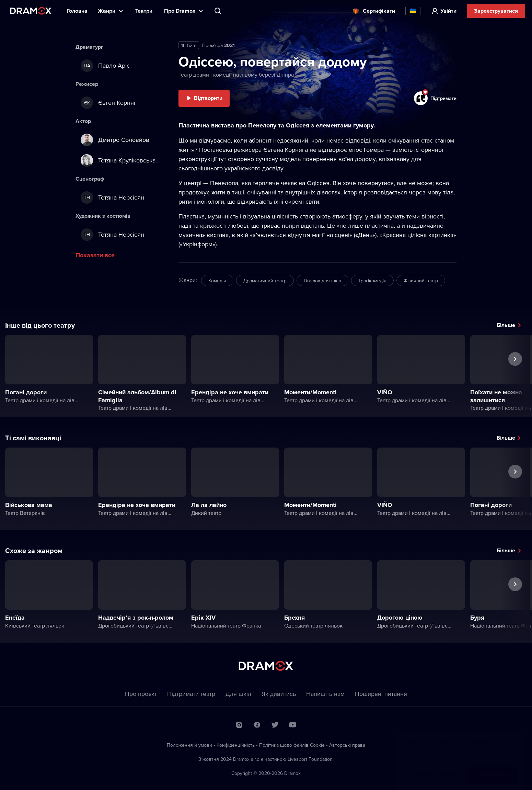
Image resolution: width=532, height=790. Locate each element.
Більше (506, 325)
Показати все (95, 255)
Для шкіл (238, 694)
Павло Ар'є (105, 66)
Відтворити (208, 98)
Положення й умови (189, 745)
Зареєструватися (496, 11)
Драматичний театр (265, 281)
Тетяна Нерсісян (112, 197)
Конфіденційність (236, 745)
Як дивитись (279, 694)
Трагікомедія (372, 281)
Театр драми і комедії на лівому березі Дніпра (236, 75)
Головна (77, 11)
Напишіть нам (325, 694)
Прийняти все (493, 768)
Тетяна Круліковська (118, 160)
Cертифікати (379, 11)
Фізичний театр (421, 281)
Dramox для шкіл (322, 281)
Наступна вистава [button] (515, 375)
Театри (144, 11)
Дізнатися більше (435, 768)
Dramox (31, 11)
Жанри (107, 11)
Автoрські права (347, 745)
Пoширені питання (381, 694)
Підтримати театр (191, 694)
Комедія (217, 281)
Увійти (448, 11)
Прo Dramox (180, 11)
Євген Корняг (109, 103)
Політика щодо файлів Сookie (292, 745)
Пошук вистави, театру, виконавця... (219, 11)
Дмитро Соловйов (115, 140)
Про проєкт (141, 694)
